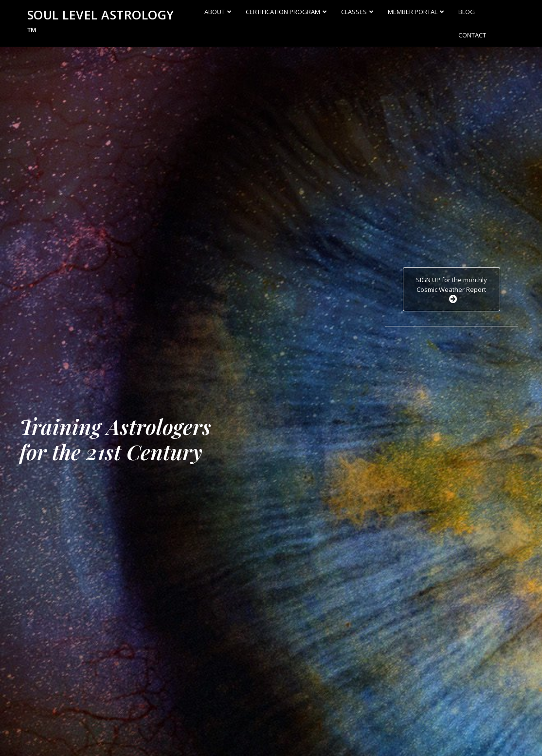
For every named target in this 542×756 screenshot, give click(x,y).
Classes (354, 12)
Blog (467, 12)
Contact (472, 35)
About (215, 12)
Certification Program (283, 12)
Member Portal (413, 12)
